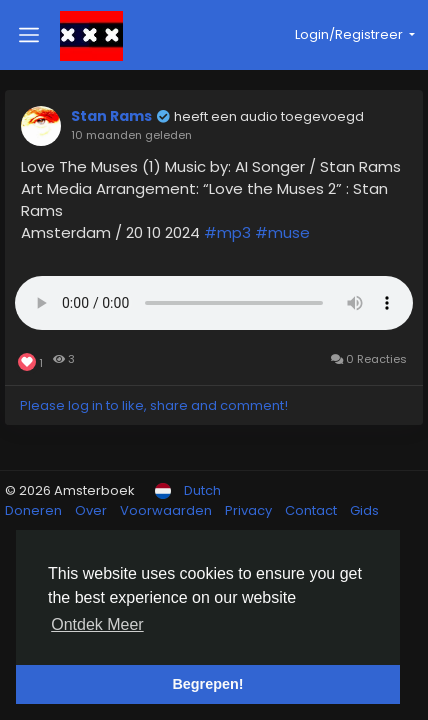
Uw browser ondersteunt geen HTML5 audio (214, 303)
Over (92, 510)
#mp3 (227, 232)
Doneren (35, 510)
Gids (364, 510)
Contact (312, 510)
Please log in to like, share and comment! (154, 405)
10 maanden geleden (131, 135)
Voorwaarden (167, 510)
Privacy (250, 510)
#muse (282, 232)
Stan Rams (111, 116)
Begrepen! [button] (207, 684)
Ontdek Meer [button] (97, 624)
